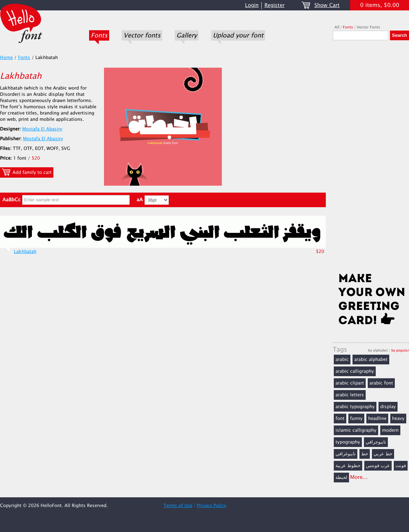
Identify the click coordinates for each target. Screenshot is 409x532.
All (337, 27)
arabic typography (355, 407)
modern (390, 430)
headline (377, 419)
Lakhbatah (25, 252)
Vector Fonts (368, 27)
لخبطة (341, 478)
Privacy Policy (212, 506)
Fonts (99, 35)
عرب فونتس (378, 466)
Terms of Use (178, 506)
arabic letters (350, 395)
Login (252, 5)
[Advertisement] (371, 159)
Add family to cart (27, 172)
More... (359, 477)
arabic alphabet (371, 360)
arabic (342, 360)
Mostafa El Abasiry (42, 129)
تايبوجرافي (376, 442)
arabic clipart (350, 383)
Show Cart (327, 5)
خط (365, 454)
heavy (398, 419)
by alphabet (378, 350)
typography (348, 442)
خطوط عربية (348, 466)
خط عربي (383, 454)
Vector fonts (142, 35)
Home (6, 58)
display (388, 407)
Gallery (187, 35)
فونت (401, 466)
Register (275, 5)
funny (356, 419)
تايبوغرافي (346, 454)
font (340, 419)
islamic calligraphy (356, 430)
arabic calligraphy (355, 371)
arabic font (381, 383)
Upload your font (238, 35)
